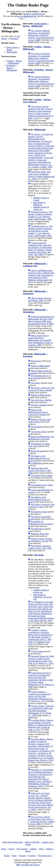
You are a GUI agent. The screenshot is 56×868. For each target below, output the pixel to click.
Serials (28, 851)
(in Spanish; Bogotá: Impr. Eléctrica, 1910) (41, 750)
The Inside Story (45, 856)
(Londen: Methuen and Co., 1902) (41, 175)
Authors (33, 849)
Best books (39, 555)
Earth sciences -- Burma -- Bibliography (36, 25)
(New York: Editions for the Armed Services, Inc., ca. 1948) (41, 801)
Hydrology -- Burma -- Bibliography (12, 68)
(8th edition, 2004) (40, 299)
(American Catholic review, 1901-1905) (40, 547)
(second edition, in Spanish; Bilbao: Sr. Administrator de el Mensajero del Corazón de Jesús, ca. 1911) (41, 725)
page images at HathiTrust (39, 204)
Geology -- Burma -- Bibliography (14, 62)
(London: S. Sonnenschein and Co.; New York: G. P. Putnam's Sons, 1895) (40, 637)
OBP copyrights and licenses (28, 865)
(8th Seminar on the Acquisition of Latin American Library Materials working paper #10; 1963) (41, 276)
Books (7, 856)
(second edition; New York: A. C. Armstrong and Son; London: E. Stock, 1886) (41, 820)
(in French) (41, 438)
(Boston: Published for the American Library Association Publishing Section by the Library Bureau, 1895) (41, 611)
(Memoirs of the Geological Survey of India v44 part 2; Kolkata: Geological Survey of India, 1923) (41, 112)
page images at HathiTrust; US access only (42, 597)
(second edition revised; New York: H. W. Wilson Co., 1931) (41, 660)
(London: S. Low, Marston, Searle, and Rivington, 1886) (40, 215)
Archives (32, 856)
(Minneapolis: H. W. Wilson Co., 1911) (40, 696)
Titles (41, 849)
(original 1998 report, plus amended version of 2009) (41, 320)
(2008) (41, 35)
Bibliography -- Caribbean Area (35, 265)
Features (22, 856)
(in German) (41, 523)
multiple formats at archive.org (41, 208)
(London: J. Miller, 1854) (41, 151)
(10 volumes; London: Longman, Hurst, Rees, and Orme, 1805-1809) (40, 249)
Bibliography (12, 52)
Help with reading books (12, 842)
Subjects (49, 849)
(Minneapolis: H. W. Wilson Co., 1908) (41, 711)
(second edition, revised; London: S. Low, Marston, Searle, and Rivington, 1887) (40, 231)
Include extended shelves (34, 14)
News (14, 856)
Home (4, 849)
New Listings (22, 849)
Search (11, 849)
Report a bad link (32, 842)
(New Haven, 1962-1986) (40, 471)
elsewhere (14, 39)
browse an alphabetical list (25, 16)
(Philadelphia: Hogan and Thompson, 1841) (41, 778)
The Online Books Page (28, 5)
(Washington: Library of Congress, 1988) (40, 340)
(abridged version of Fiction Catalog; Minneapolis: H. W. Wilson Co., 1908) (41, 680)
